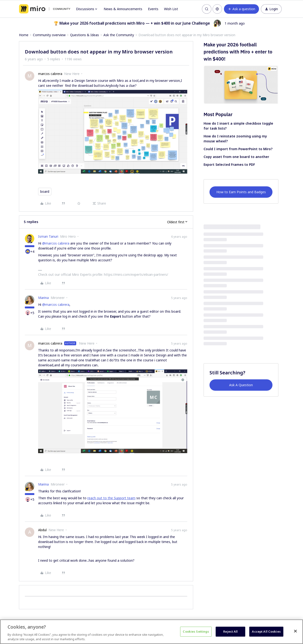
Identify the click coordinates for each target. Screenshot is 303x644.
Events (153, 9)
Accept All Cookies (266, 631)
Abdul (42, 530)
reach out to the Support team (111, 498)
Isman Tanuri (48, 236)
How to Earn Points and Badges (241, 192)
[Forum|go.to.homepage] (45, 9)
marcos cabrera (50, 74)
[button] (241, 9)
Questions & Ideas (85, 35)
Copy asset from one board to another (236, 157)
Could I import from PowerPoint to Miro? (238, 149)
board (45, 191)
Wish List (171, 9)
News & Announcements (123, 9)
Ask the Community (119, 35)
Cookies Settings (196, 631)
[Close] (295, 631)
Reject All (230, 631)
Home (24, 35)
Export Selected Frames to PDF (229, 164)
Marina (43, 298)
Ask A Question (241, 385)
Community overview (49, 35)
